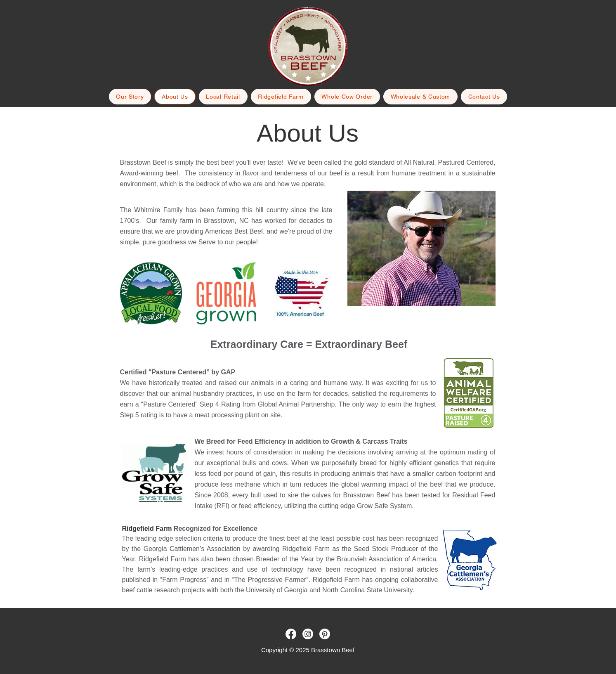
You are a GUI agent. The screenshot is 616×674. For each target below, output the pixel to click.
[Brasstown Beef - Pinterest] (325, 634)
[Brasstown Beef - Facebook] (291, 634)
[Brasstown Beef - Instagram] (308, 634)
